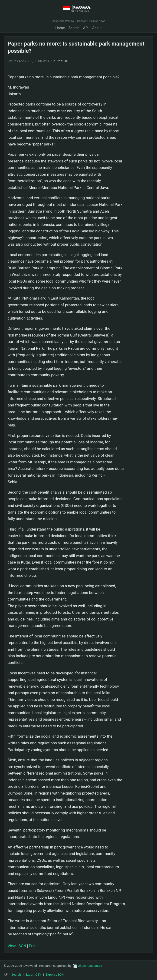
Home (60, 28)
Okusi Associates (87, 966)
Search (74, 28)
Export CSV (33, 974)
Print (33, 946)
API (86, 28)
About (97, 28)
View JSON (17, 946)
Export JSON (55, 974)
